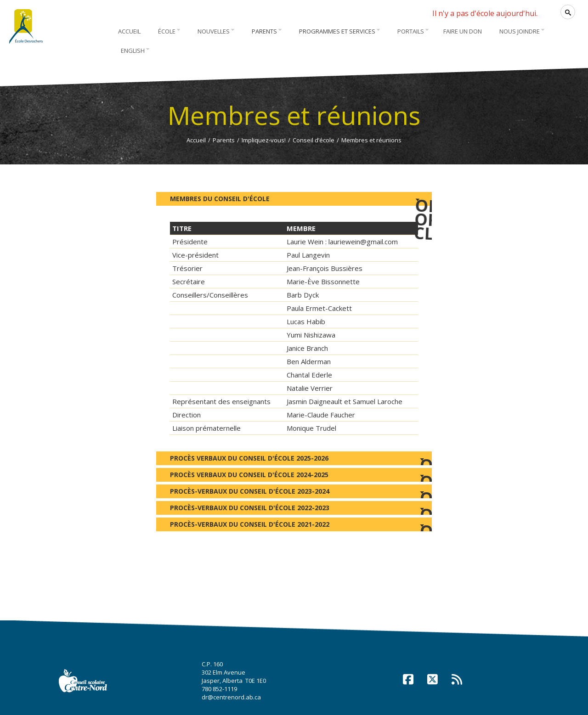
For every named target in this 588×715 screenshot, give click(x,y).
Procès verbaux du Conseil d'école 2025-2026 (294, 459)
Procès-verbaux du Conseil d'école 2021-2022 (294, 526)
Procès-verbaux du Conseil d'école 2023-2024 (294, 493)
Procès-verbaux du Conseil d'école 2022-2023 (294, 509)
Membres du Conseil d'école (301, 197)
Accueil (196, 140)
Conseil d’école (314, 140)
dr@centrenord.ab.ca (231, 697)
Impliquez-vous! (264, 140)
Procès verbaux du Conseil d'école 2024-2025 (294, 476)
